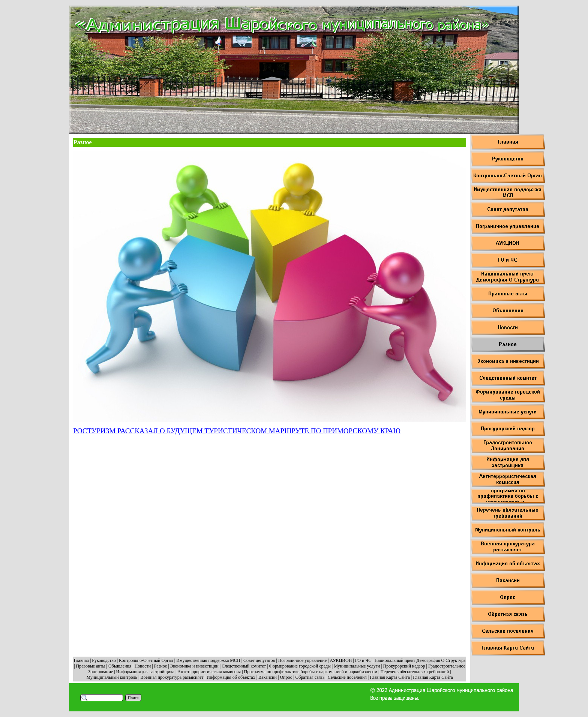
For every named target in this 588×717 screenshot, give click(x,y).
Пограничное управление (302, 660)
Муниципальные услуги (357, 666)
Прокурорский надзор (404, 666)
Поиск (133, 698)
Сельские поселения (347, 677)
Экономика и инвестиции (194, 666)
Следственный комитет (244, 666)
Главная (81, 660)
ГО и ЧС (363, 660)
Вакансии (268, 677)
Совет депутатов (259, 660)
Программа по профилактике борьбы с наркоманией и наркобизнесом (311, 672)
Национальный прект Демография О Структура (420, 660)
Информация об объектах (231, 677)
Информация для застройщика (145, 672)
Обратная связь (310, 677)
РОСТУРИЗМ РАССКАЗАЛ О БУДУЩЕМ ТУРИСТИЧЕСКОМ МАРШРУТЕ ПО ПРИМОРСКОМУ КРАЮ (237, 431)
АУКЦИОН (341, 660)
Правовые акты (91, 666)
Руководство (104, 660)
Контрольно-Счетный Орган (146, 660)
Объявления (120, 666)
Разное (161, 666)
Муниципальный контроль (112, 677)
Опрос (286, 677)
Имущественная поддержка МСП (208, 660)
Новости (143, 666)
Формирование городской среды (300, 666)
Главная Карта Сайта (390, 677)
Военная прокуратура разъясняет (172, 677)
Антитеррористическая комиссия (209, 672)
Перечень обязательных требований (415, 672)
